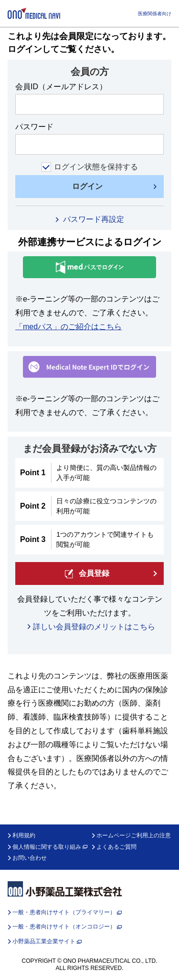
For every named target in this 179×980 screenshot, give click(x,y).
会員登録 (87, 574)
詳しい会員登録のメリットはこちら (94, 627)
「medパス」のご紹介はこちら (68, 327)
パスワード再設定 (94, 219)
